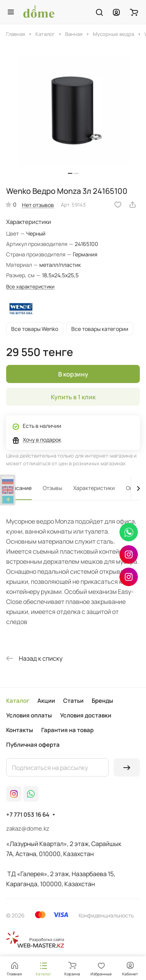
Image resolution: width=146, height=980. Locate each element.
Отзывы (52, 488)
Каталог (18, 701)
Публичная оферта (33, 745)
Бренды (102, 701)
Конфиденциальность (106, 915)
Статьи (73, 701)
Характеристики (94, 488)
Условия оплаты (29, 715)
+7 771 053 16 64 (28, 815)
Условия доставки (86, 715)
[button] (70, 173)
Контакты (20, 730)
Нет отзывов (38, 205)
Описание (19, 488)
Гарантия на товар (67, 730)
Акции (46, 701)
